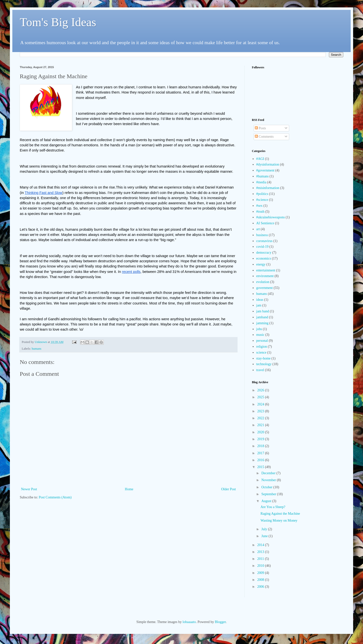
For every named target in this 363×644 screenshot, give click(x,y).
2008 (261, 580)
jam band (263, 311)
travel (260, 370)
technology (264, 364)
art (258, 229)
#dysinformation (268, 164)
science (261, 352)
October (267, 487)
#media (261, 182)
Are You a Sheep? (273, 507)
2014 (261, 545)
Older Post (229, 489)
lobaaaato (189, 622)
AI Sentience (265, 223)
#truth (260, 212)
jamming (262, 323)
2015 (261, 467)
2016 (261, 460)
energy (261, 264)
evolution (263, 282)
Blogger (220, 622)
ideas (260, 300)
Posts (260, 128)
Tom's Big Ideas (58, 22)
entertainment (266, 270)
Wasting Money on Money (279, 521)
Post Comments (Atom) (55, 497)
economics (264, 258)
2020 (261, 432)
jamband (262, 317)
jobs (259, 329)
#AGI (260, 159)
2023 (261, 411)
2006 (261, 587)
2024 (261, 404)
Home (129, 489)
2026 (261, 390)
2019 (261, 439)
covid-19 (262, 247)
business (262, 235)
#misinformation (268, 188)
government (265, 288)
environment (265, 276)
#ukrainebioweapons (271, 217)
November (269, 480)
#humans (263, 176)
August (267, 501)
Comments (264, 137)
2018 (261, 446)
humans (36, 349)
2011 (261, 559)
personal (262, 341)
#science (262, 200)
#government (265, 170)
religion (262, 347)
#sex (260, 206)
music (260, 335)
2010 (261, 566)
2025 (261, 397)
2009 (261, 573)
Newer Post (29, 489)
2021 (261, 425)
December (269, 473)
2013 (261, 552)
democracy (264, 253)
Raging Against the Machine (280, 514)
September (269, 494)
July (265, 529)
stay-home (263, 358)
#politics (262, 194)
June (265, 536)
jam (259, 305)
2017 (261, 453)
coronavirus (264, 241)
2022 (261, 418)
